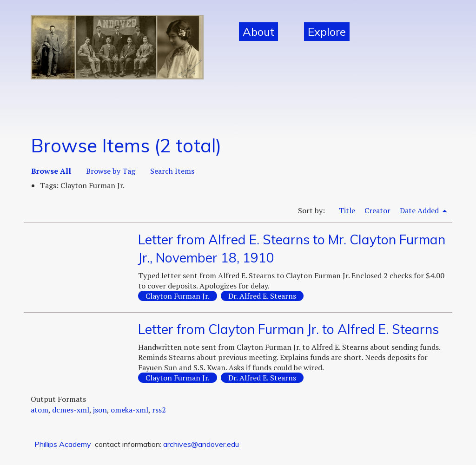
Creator (377, 210)
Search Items (172, 171)
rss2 (159, 410)
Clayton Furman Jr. (178, 296)
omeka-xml (129, 410)
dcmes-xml (71, 410)
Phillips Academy (63, 444)
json (100, 410)
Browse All (51, 171)
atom (40, 410)
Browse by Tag (111, 171)
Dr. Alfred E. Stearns (262, 296)
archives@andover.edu (201, 444)
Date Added (420, 210)
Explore (327, 32)
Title (347, 210)
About (258, 32)
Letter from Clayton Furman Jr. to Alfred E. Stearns (288, 329)
